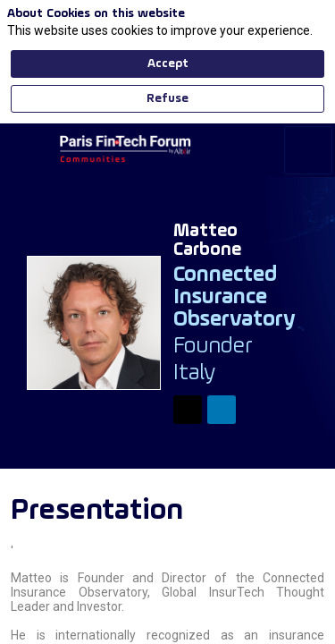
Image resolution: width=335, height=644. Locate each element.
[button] (27, 27)
